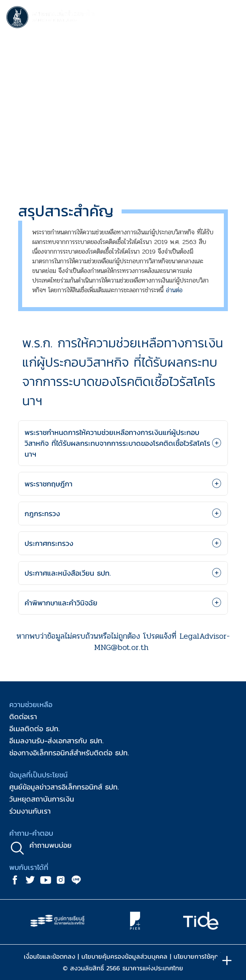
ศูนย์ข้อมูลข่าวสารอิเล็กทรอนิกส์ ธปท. (64, 787)
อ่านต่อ (174, 290)
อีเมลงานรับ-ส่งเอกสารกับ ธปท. (56, 741)
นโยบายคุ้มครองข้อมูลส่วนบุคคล (124, 956)
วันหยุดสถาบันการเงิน (42, 799)
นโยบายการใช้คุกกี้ (198, 956)
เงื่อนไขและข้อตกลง (50, 956)
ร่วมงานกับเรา (30, 811)
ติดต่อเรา (23, 717)
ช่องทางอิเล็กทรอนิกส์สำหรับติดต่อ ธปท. (69, 753)
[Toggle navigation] (232, 18)
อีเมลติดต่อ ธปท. (34, 729)
